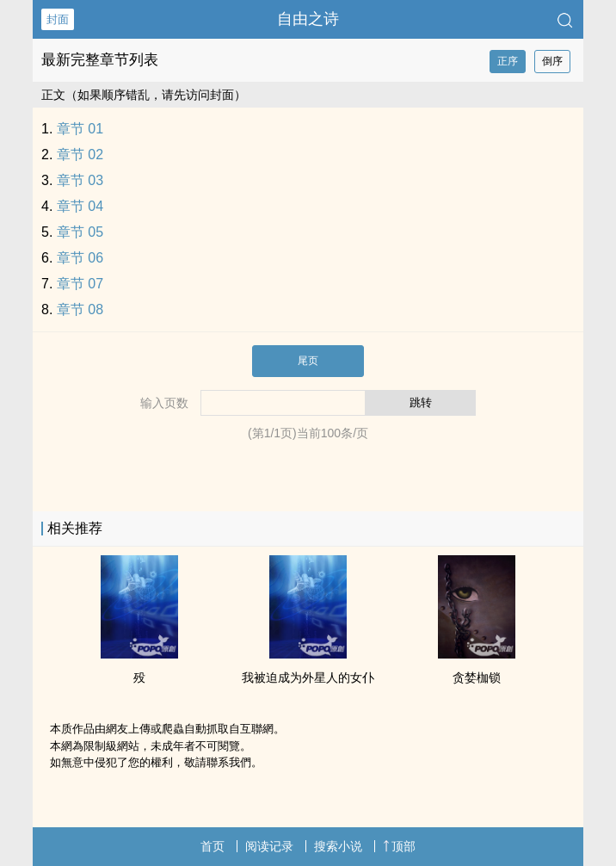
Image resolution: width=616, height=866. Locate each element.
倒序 (552, 61)
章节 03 (80, 180)
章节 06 (80, 258)
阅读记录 (269, 846)
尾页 (308, 361)
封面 (58, 19)
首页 (213, 846)
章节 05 (80, 232)
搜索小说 (338, 846)
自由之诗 (308, 19)
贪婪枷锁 (477, 677)
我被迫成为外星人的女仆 (308, 677)
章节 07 (80, 284)
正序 (508, 61)
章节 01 (80, 129)
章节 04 (80, 206)
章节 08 (80, 309)
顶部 (399, 846)
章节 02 (80, 155)
